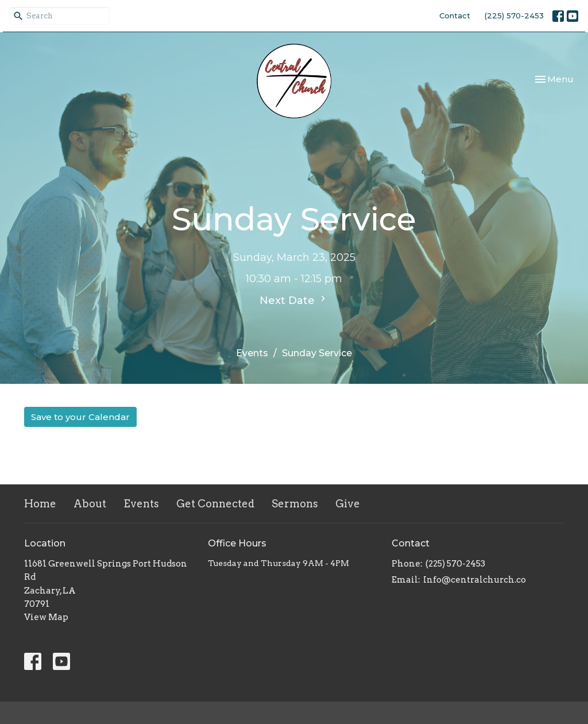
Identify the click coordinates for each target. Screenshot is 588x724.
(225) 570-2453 (514, 16)
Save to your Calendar (80, 417)
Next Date (294, 300)
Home (40, 504)
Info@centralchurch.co (475, 580)
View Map (46, 617)
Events (252, 353)
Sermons (295, 504)
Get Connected (215, 504)
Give (348, 504)
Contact (455, 16)
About (90, 504)
